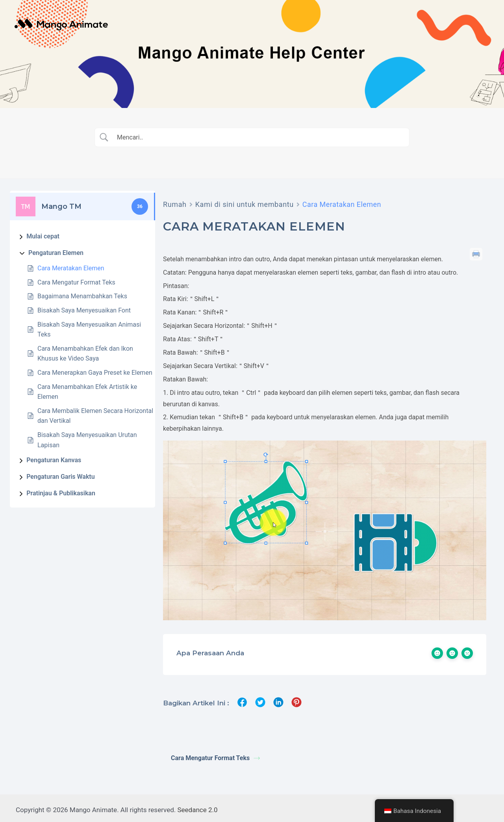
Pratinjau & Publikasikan (61, 493)
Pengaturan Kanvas (54, 460)
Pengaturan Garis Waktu (60, 477)
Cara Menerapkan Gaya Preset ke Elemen (95, 373)
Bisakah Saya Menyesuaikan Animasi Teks (89, 330)
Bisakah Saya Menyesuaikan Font (84, 310)
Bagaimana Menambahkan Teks (82, 296)
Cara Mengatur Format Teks (76, 282)
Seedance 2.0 (198, 806)
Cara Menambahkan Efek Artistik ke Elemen (87, 392)
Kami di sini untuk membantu (245, 204)
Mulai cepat (43, 236)
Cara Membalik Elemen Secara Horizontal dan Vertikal (95, 416)
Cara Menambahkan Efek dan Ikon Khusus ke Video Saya (85, 354)
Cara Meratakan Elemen (71, 268)
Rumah (175, 204)
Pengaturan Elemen (56, 253)
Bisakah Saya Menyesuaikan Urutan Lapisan (87, 440)
